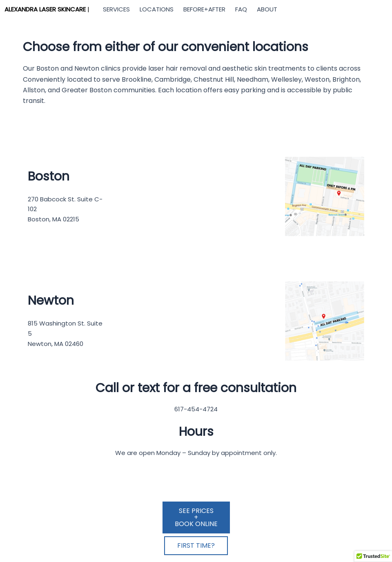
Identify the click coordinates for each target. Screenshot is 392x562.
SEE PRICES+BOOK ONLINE (196, 517)
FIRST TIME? (196, 545)
